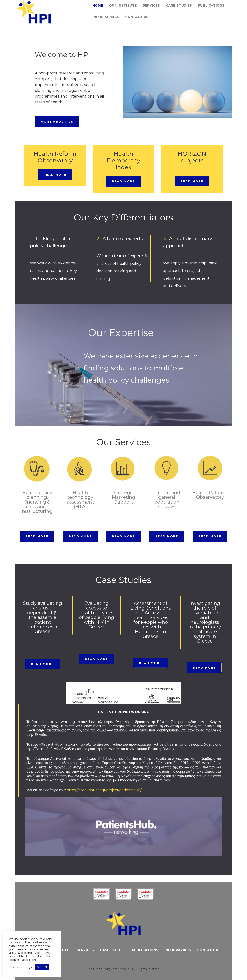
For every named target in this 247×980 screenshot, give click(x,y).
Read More (29, 960)
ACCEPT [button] (42, 967)
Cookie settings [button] (21, 967)
